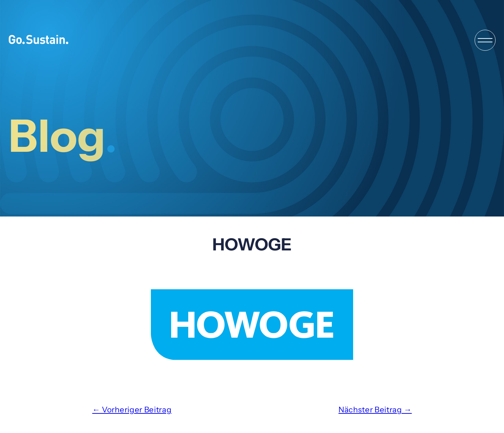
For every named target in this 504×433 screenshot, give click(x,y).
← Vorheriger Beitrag (132, 410)
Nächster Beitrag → (375, 410)
